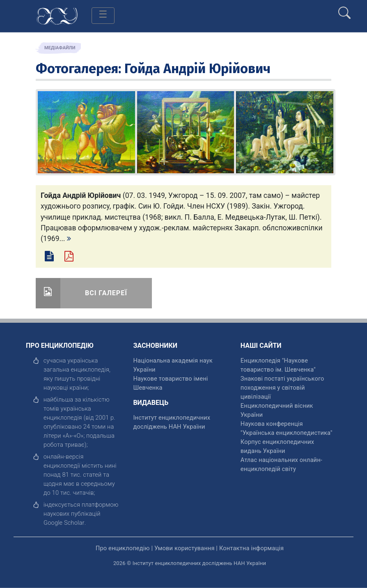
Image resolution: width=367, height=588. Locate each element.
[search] (344, 9)
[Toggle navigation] (103, 16)
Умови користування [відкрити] (185, 548)
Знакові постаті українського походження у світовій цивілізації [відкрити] (282, 388)
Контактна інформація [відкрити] (251, 548)
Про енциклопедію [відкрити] (123, 548)
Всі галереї (106, 293)
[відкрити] (64, 523)
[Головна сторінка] (57, 15)
